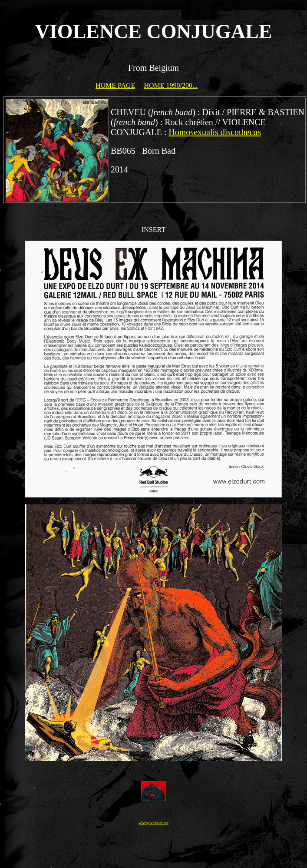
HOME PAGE (115, 85)
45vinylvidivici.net (153, 823)
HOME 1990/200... (171, 85)
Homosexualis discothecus (215, 132)
